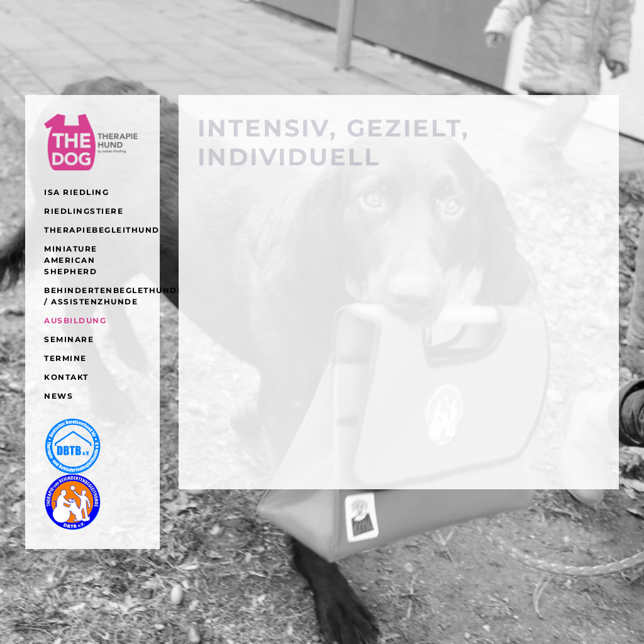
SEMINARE (69, 339)
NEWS (58, 396)
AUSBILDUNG (75, 320)
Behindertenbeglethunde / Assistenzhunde (92, 296)
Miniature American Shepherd (71, 260)
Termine (65, 358)
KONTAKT (66, 377)
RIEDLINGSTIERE (84, 211)
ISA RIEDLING (76, 192)
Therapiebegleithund (92, 230)
